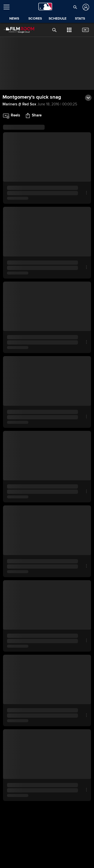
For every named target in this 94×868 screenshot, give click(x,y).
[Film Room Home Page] (15, 30)
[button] (75, 7)
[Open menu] (9, 7)
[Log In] (85, 7)
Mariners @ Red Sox (19, 104)
